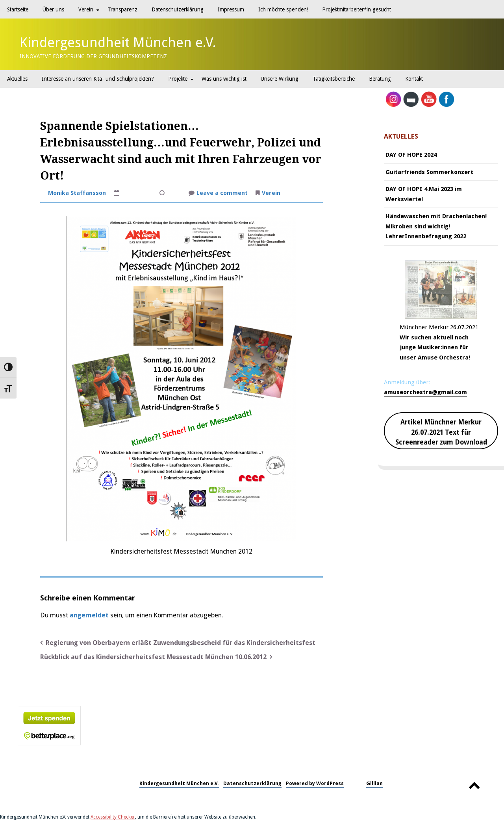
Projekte (178, 79)
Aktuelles (17, 79)
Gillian (374, 783)
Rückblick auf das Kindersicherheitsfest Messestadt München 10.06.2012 (153, 657)
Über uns (53, 9)
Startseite (18, 9)
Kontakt (414, 79)
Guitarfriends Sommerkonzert (429, 172)
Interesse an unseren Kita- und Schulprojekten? (98, 79)
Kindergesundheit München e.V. (118, 43)
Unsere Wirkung (280, 79)
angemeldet (89, 615)
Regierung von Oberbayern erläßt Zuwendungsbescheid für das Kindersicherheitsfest (181, 643)
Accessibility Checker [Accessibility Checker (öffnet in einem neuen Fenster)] (113, 817)
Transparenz (122, 9)
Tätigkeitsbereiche (334, 79)
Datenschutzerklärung (178, 9)
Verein (86, 9)
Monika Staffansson (77, 193)
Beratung (380, 79)
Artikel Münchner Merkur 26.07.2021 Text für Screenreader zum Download (441, 432)
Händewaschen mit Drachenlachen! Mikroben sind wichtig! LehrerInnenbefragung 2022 (436, 226)
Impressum (231, 9)
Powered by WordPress (315, 783)
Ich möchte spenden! (283, 9)
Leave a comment (222, 194)
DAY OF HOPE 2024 (411, 155)
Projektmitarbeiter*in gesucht (357, 9)
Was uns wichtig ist (224, 79)
